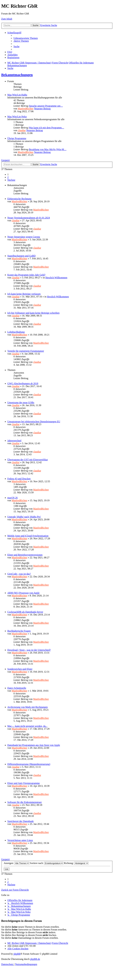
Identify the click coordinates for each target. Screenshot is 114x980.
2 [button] (8, 177)
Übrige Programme (17, 138)
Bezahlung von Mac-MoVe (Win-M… (48, 149)
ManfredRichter (26, 109)
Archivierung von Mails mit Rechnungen (28, 707)
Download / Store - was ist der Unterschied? (29, 650)
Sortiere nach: (47, 863)
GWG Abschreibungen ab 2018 (23, 383)
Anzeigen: (16, 863)
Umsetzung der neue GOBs (21, 403)
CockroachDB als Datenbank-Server (25, 612)
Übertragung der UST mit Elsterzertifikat (28, 460)
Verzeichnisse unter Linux (20, 840)
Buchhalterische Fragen (19, 631)
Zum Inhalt (7, 19)
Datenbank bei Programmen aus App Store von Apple (34, 745)
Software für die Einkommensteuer (25, 802)
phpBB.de (35, 959)
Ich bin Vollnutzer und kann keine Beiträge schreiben (33, 313)
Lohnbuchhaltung (16, 332)
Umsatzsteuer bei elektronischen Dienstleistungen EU (34, 422)
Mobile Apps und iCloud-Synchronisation (28, 536)
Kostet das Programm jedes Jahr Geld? (26, 275)
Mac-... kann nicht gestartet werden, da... (27, 726)
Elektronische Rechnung (19, 199)
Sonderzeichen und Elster (20, 669)
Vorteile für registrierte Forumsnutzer (26, 351)
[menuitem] (26, 38)
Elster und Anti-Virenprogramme (24, 783)
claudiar (22, 130)
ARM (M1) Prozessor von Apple (23, 593)
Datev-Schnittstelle (17, 688)
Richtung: (76, 863)
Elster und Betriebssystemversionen (25, 555)
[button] (11, 180)
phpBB (17, 954)
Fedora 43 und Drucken (19, 479)
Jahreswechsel (14, 441)
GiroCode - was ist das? (19, 574)
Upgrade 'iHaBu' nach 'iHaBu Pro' (24, 517)
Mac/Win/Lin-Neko (17, 117)
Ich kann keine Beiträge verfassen (24, 294)
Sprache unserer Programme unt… (46, 106)
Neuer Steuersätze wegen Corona (24, 237)
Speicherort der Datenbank (20, 821)
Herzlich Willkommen (56, 278)
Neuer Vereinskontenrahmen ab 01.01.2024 (29, 218)
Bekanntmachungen (17, 75)
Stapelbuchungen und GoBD (21, 256)
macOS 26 (12, 498)
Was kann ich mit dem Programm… (46, 128)
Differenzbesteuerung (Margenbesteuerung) (29, 764)
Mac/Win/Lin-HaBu (17, 95)
